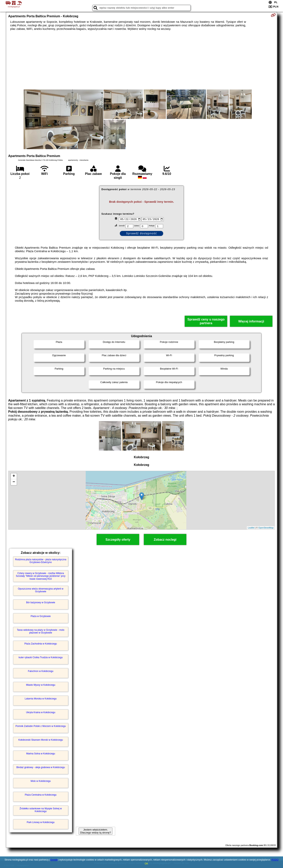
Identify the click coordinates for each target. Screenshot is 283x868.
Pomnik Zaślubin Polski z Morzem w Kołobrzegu (41, 726)
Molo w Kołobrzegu (41, 781)
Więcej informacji (251, 321)
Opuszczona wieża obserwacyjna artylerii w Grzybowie (41, 590)
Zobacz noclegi (165, 540)
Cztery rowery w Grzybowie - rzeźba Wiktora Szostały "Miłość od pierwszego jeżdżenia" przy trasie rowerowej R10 (41, 576)
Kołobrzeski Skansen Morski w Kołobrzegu (41, 740)
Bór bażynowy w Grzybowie (41, 602)
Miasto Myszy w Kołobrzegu (41, 685)
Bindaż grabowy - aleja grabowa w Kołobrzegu (41, 767)
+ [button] (14, 476)
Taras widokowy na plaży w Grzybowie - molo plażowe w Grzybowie (41, 631)
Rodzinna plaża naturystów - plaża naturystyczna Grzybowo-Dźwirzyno (41, 561)
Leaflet (251, 528)
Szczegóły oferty (118, 540)
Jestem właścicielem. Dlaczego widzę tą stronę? (96, 831)
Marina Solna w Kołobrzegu (41, 754)
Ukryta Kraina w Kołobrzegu (41, 712)
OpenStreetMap (266, 528)
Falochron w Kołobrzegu (41, 671)
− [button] (14, 482)
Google (54, 860)
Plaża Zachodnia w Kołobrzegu (41, 644)
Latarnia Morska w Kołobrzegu (41, 699)
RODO (275, 860)
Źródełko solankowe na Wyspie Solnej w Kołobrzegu (41, 810)
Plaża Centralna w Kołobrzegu (41, 795)
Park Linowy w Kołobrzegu (41, 822)
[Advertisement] (141, 60)
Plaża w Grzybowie (41, 616)
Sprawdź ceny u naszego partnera (206, 321)
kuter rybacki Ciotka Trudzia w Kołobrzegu (41, 657)
